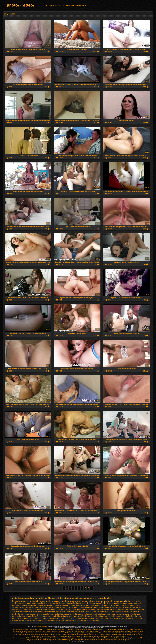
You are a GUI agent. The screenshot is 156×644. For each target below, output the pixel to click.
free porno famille (70, 614)
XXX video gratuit (87, 633)
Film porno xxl (17, 630)
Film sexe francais (106, 631)
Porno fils (53, 638)
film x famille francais (47, 612)
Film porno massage (90, 635)
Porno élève (135, 638)
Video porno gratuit (136, 633)
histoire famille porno (65, 616)
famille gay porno (83, 601)
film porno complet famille (129, 603)
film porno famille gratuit (61, 607)
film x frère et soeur (104, 612)
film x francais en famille (65, 612)
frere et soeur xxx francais (47, 616)
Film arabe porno (124, 640)
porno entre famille (126, 618)
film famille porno (80, 603)
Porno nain (126, 633)
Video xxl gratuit (116, 633)
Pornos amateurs (62, 638)
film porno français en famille (81, 607)
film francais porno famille (96, 603)
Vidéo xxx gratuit (80, 631)
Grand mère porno (67, 631)
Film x (96, 633)
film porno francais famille (125, 607)
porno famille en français (51, 620)
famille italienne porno (99, 601)
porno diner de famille (73, 618)
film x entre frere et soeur (29, 612)
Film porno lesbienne (89, 636)
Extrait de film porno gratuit (72, 633)
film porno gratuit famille (78, 610)
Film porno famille (42, 626)
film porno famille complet (21, 607)
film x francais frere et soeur (85, 612)
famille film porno (38, 601)
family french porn (34, 603)
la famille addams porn (99, 616)
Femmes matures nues (120, 631)
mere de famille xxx (42, 618)
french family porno (114, 614)
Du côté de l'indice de (51, 5)
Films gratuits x (63, 630)
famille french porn (69, 601)
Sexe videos (102, 635)
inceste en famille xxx (82, 616)
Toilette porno (46, 631)
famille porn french (132, 601)
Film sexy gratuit (73, 630)
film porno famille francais (41, 607)
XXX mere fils (56, 631)
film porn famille (113, 603)
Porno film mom (98, 638)
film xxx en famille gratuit (27, 614)
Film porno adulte (77, 635)
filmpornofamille (43, 614)
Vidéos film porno (19, 635)
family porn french (48, 603)
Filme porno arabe (86, 630)
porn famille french (57, 618)
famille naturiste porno (116, 601)
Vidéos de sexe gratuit (63, 635)
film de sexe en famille (64, 603)
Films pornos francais (48, 635)
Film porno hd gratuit (50, 630)
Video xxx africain (29, 630)
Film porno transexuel (20, 638)
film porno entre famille (91, 605)
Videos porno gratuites (118, 636)
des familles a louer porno (21, 601)
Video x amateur (112, 635)
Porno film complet (28, 633)
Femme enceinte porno (33, 635)
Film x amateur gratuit (111, 630)
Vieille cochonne (133, 631)
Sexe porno (61, 636)
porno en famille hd (111, 618)
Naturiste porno (98, 630)
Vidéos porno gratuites (49, 636)
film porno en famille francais (71, 605)
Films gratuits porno (92, 631)
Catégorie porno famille (74, 5)
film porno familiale (134, 605)
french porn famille (129, 614)
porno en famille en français (93, 618)
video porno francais (104, 636)
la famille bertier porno (117, 616)
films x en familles (56, 614)
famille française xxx (53, 601)
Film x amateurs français (135, 635)
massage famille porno (25, 618)
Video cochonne (36, 636)
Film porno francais (41, 633)
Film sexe (79, 636)
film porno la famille (117, 610)
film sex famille (131, 610)
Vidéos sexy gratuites (34, 631)
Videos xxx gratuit (105, 633)
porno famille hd (93, 620)
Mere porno (39, 630)
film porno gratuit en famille (58, 610)
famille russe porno (19, 603)
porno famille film (68, 620)
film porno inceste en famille (98, 610)
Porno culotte (122, 635)
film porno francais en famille (104, 607)
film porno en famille (52, 605)
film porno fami (106, 605)
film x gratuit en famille (120, 612)
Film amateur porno (40, 640)
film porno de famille (36, 605)
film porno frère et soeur (38, 610)
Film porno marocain (133, 630)
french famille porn (85, 614)
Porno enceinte (70, 636)
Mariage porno (44, 638)
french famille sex (99, 614)
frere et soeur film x (29, 616)
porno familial (24, 620)
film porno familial (119, 605)
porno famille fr (81, 620)
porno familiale (36, 620)
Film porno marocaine (54, 640)
